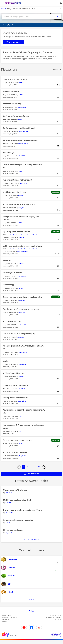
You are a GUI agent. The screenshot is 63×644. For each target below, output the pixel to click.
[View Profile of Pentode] (21, 83)
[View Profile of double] (21, 288)
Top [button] (33, 611)
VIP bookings (8, 153)
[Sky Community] (13, 3)
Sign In (60, 3)
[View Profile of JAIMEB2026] (23, 352)
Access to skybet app (12, 104)
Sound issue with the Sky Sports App (19, 204)
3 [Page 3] (31, 467)
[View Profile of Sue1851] (21, 237)
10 (33, 234)
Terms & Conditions (55, 615)
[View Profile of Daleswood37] (22, 107)
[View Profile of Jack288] (21, 95)
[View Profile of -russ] (20, 171)
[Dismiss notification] (60, 9)
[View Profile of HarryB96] (21, 208)
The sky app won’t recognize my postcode (21, 309)
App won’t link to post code (15, 452)
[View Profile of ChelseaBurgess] (23, 132)
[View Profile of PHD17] (21, 431)
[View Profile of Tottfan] (21, 119)
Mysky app (7, 260)
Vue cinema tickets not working (17, 180)
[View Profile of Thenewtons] (22, 364)
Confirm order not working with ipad (19, 128)
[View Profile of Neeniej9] (21, 337)
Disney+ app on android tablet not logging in (22, 297)
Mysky (5, 361)
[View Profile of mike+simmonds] (23, 252)
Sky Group (5, 621)
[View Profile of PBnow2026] (22, 276)
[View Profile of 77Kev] (20, 444)
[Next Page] (44, 467)
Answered (56, 192)
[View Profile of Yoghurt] (9, 533)
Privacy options (6, 615)
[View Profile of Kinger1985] (22, 313)
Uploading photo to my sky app (16, 385)
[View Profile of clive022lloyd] (22, 401)
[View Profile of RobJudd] (21, 264)
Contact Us (58, 619)
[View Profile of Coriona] (21, 377)
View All (32, 600)
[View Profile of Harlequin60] (23, 183)
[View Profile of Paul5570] (22, 300)
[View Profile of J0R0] (20, 223)
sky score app (9, 285)
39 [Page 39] (39, 467)
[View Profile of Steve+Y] (21, 416)
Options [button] (55, 70)
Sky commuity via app (13, 530)
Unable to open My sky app (14, 192)
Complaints (5, 619)
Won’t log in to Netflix (12, 273)
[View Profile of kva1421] (21, 196)
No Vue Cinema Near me (13, 373)
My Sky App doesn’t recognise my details (20, 140)
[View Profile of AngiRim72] (22, 456)
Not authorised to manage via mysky (19, 334)
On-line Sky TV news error (14, 79)
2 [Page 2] (27, 467)
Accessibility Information (54, 617)
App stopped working (12, 321)
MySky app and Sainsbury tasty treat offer (21, 246)
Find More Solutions (32, 540)
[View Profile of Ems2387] (22, 156)
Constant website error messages (17, 440)
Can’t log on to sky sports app (16, 116)
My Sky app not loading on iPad (16, 232)
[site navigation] (2, 3)
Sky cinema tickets (11, 91)
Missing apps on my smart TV (15, 398)
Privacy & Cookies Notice (9, 617)
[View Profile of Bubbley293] (22, 325)
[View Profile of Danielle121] (22, 389)
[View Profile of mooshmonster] (23, 144)
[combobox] (28, 17)
